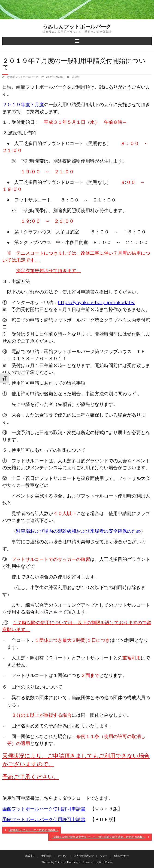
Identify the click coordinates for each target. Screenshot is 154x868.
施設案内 (30, 856)
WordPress (105, 862)
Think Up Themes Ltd (68, 862)
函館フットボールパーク (24, 77)
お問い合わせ (121, 856)
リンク (104, 856)
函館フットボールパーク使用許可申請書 (44, 809)
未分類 (76, 77)
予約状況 (46, 856)
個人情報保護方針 (84, 856)
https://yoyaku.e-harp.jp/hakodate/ (96, 302)
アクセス (63, 856)
